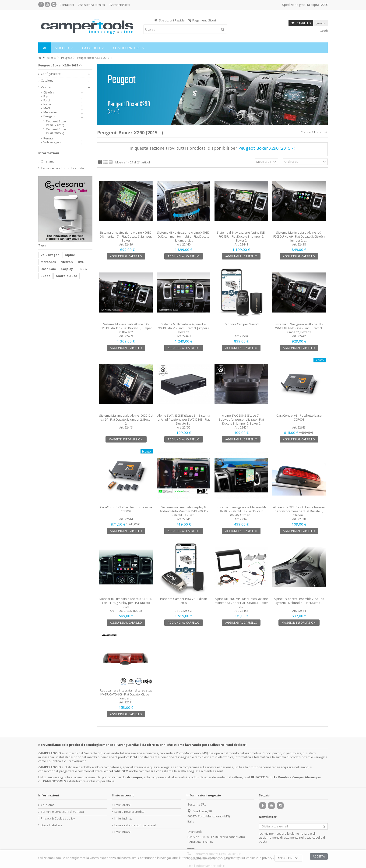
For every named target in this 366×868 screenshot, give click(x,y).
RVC (81, 262)
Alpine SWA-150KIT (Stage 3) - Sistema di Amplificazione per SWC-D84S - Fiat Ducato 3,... (184, 419)
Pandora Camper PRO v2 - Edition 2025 (184, 601)
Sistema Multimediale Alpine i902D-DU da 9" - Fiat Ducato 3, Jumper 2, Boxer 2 (126, 419)
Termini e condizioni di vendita (62, 168)
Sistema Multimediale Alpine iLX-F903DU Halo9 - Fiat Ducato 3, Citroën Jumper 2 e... (299, 236)
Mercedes (51, 112)
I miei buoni (122, 832)
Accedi (323, 31)
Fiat (46, 96)
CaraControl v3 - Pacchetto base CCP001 (299, 417)
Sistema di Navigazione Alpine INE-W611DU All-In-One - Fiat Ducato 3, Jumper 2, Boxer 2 (299, 328)
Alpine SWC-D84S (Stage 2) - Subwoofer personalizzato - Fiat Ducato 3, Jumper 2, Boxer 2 (241, 419)
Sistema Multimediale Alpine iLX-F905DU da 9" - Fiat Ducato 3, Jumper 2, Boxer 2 (184, 328)
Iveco (47, 104)
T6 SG (83, 269)
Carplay (67, 269)
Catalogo (47, 81)
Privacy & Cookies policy (58, 818)
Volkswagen (52, 142)
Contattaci (67, 5)
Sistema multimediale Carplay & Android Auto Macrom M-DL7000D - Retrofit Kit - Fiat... (184, 511)
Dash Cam (48, 269)
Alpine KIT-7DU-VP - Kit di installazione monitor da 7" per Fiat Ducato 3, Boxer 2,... (241, 603)
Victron (67, 262)
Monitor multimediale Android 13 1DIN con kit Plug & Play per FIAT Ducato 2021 (126, 603)
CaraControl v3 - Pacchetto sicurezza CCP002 (126, 509)
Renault (49, 138)
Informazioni (49, 153)
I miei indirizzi (124, 818)
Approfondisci (288, 858)
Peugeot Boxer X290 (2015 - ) (56, 131)
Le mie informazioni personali (135, 825)
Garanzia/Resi (120, 5)
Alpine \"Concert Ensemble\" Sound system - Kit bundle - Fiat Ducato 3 (299, 601)
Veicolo (46, 87)
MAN (47, 108)
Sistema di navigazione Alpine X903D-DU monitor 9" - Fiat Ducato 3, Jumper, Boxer (126, 236)
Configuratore (51, 74)
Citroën (49, 92)
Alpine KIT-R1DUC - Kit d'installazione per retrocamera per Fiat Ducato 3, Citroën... (299, 511)
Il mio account (123, 795)
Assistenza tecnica (92, 5)
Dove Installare (52, 825)
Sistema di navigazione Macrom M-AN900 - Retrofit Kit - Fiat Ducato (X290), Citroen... (241, 511)
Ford (47, 100)
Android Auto (67, 276)
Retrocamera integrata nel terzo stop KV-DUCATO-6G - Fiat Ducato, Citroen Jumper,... (126, 694)
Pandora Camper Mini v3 (241, 324)
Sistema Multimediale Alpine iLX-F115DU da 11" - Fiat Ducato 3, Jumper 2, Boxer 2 (126, 328)
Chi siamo (48, 161)
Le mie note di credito (129, 812)
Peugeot (49, 116)
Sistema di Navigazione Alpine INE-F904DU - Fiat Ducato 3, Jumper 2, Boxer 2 (241, 236)
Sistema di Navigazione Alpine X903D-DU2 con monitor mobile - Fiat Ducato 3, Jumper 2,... (184, 236)
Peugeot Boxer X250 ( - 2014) (56, 123)
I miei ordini (122, 805)
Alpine (70, 255)
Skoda (46, 276)
